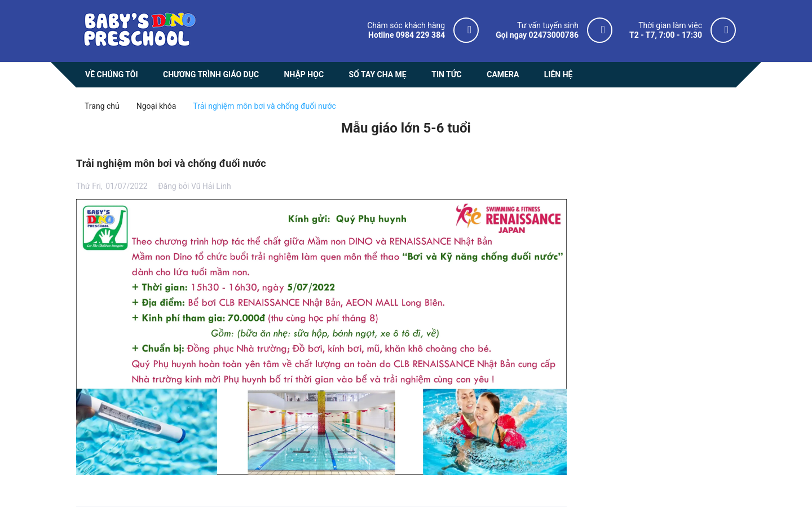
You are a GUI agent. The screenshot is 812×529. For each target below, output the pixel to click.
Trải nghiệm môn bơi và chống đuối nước (171, 163)
